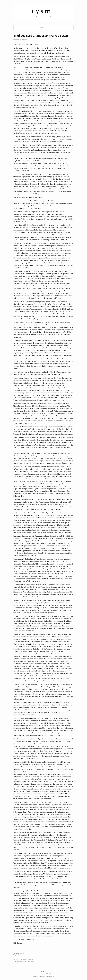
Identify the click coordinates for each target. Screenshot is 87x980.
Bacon (24, 955)
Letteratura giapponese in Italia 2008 (23, 959)
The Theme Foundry (48, 976)
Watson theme (37, 976)
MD (16, 39)
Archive (22, 953)
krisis (28, 955)
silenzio (32, 955)
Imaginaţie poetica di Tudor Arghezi (25, 962)
